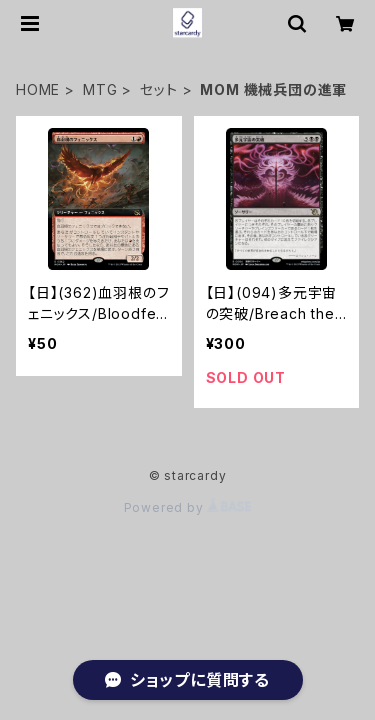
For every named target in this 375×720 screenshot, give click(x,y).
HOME (38, 89)
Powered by (188, 507)
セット (158, 89)
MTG (100, 89)
